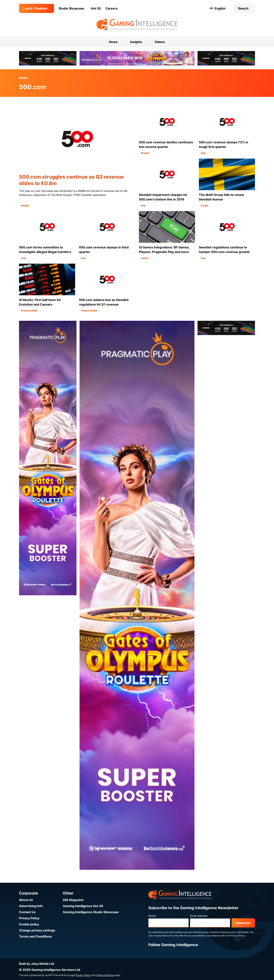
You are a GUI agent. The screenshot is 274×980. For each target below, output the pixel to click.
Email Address (199, 916)
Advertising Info (31, 906)
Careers (112, 8)
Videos (160, 42)
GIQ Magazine (73, 900)
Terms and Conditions (35, 936)
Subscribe (243, 923)
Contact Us (27, 912)
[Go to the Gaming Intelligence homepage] (137, 25)
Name (152, 916)
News (23, 78)
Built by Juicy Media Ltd (37, 964)
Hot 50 (96, 8)
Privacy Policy (29, 918)
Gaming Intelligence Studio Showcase (91, 912)
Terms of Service (105, 975)
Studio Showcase (71, 8)
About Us (26, 900)
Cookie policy (29, 924)
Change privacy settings (37, 930)
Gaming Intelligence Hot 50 (83, 906)
